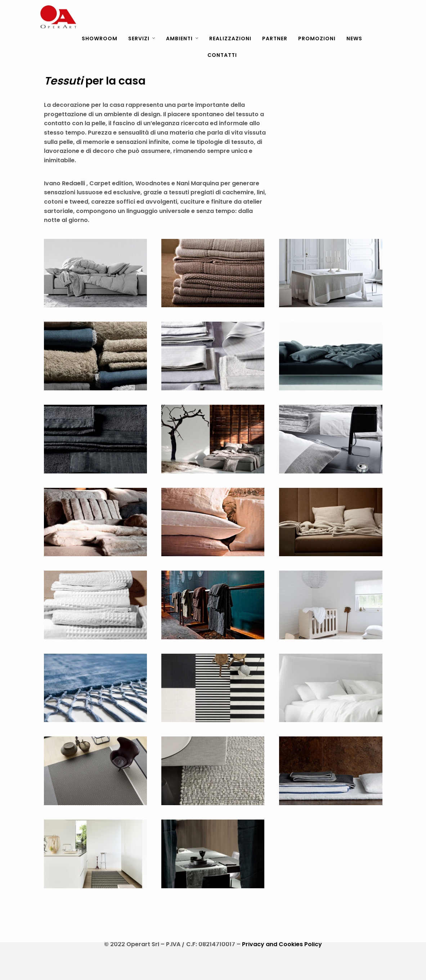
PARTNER (275, 38)
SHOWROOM (100, 38)
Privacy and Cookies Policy (282, 944)
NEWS (354, 38)
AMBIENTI (179, 38)
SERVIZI (139, 38)
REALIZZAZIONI (230, 38)
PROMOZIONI (317, 38)
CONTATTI (222, 55)
